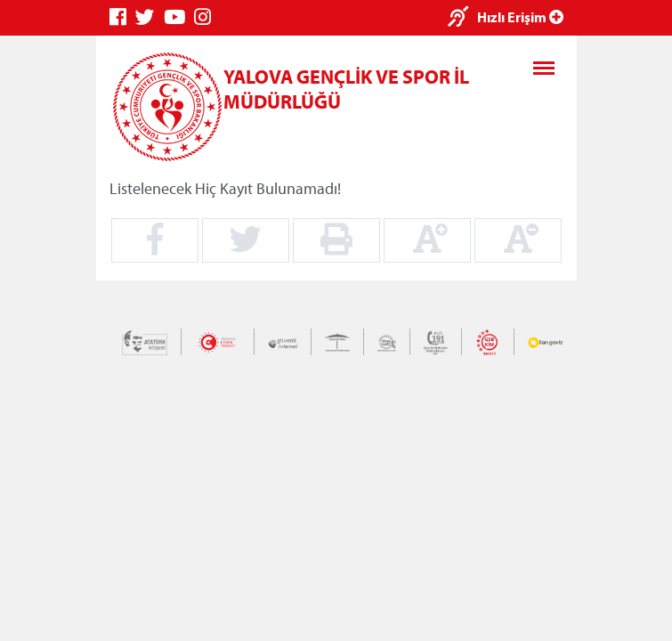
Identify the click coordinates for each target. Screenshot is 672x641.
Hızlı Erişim (520, 17)
